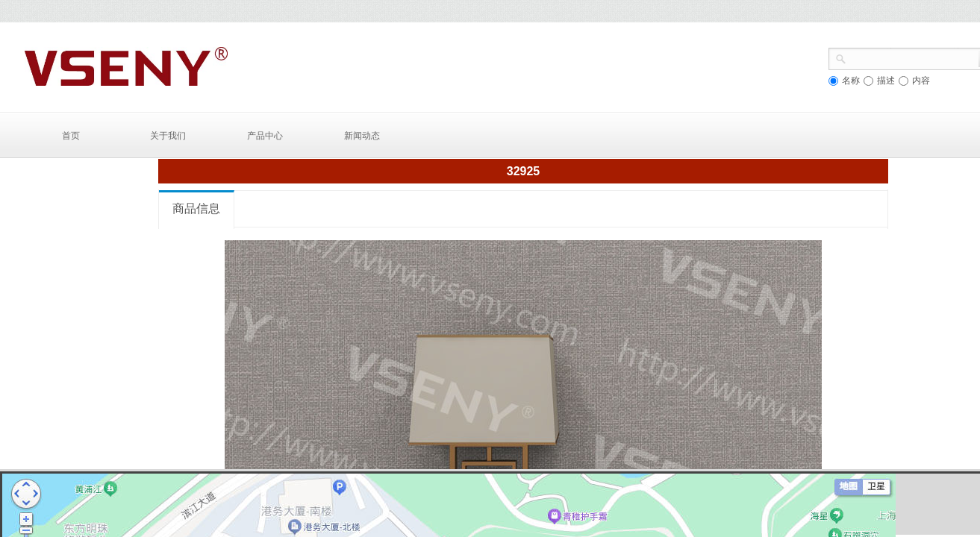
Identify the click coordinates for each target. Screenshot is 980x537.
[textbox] (912, 57)
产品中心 (265, 136)
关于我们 (168, 136)
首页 (71, 136)
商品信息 (196, 208)
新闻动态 (362, 136)
